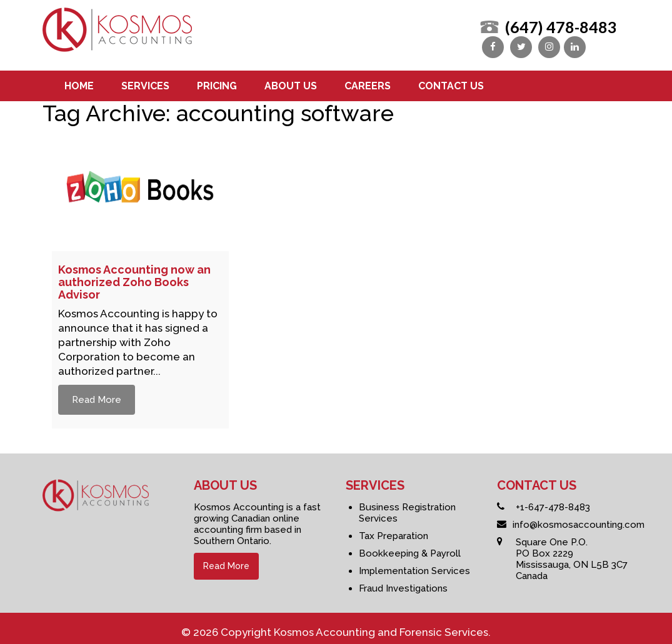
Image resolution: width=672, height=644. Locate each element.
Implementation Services (414, 566)
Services (145, 81)
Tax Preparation (394, 531)
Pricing (217, 81)
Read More (97, 395)
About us (291, 81)
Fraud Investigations (403, 583)
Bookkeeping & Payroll (410, 548)
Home (79, 81)
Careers (368, 81)
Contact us (451, 81)
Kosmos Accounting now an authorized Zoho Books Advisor (134, 277)
